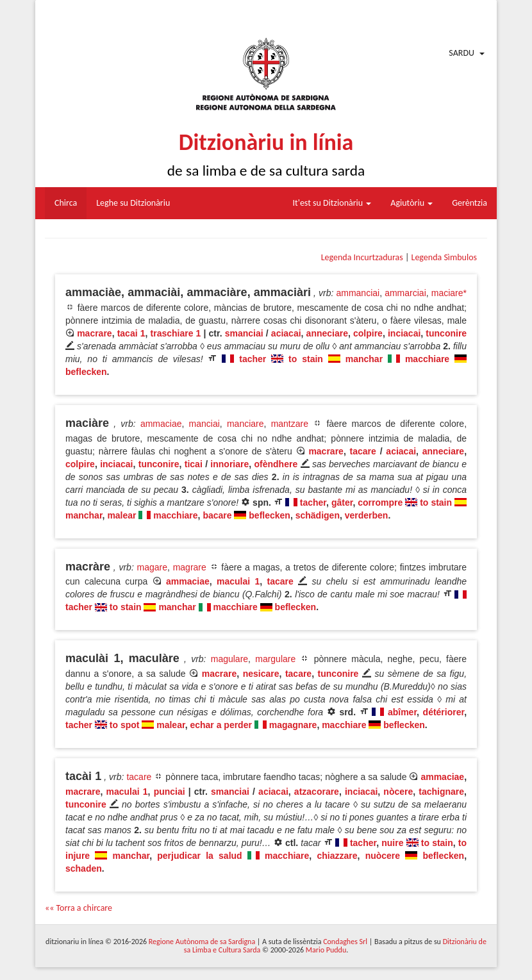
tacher (253, 359)
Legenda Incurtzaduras (362, 257)
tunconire (446, 333)
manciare (245, 424)
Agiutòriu (411, 203)
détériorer (444, 712)
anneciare (327, 333)
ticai (194, 464)
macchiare (427, 359)
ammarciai (405, 293)
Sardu (461, 53)
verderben (367, 515)
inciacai (404, 333)
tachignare (441, 792)
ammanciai (358, 293)
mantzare (290, 424)
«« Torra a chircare (79, 908)
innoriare (229, 464)
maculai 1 (238, 581)
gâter (342, 502)
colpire (368, 333)
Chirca (66, 203)
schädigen (318, 515)
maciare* (449, 293)
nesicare (261, 674)
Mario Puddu (326, 950)
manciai (204, 424)
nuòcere (383, 856)
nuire (392, 843)
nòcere (398, 792)
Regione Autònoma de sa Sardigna (202, 942)
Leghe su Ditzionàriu (133, 203)
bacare (217, 515)
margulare (275, 659)
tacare (363, 451)
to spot (125, 725)
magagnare (293, 725)
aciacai (286, 333)
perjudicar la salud (199, 856)
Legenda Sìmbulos (444, 257)
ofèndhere (276, 464)
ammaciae (161, 424)
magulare (229, 659)
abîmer (402, 712)
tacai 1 (131, 333)
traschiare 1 (176, 333)
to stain (306, 359)
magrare (190, 567)
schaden (84, 868)
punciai (170, 792)
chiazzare (337, 856)
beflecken (86, 372)
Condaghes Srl (345, 942)
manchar (364, 359)
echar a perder (221, 725)
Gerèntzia (470, 203)
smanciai (244, 333)
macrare (95, 333)
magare (152, 567)
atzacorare (317, 792)
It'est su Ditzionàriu (332, 203)
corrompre (380, 502)
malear (121, 515)
